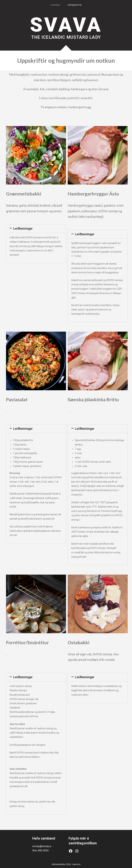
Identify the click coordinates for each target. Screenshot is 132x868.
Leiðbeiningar (23, 228)
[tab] (36, 229)
